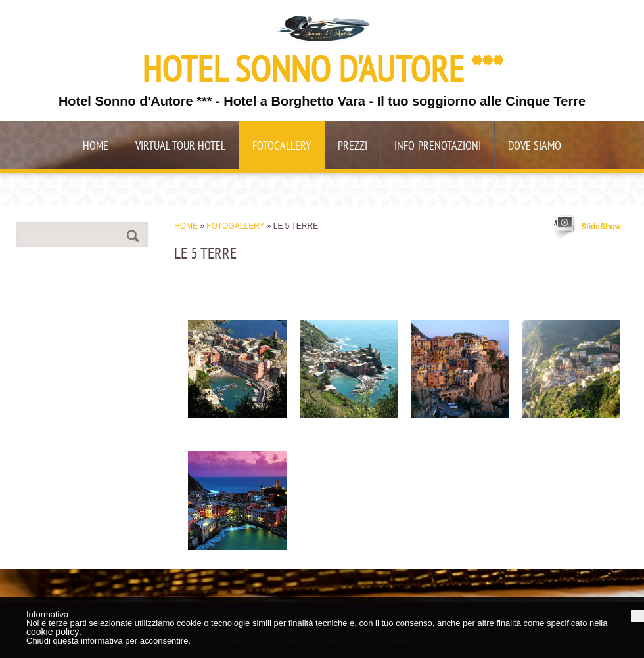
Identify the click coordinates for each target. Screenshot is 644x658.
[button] (637, 616)
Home (96, 147)
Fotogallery (282, 147)
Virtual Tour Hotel (180, 147)
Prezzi (353, 147)
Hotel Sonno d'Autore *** (322, 73)
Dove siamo (535, 147)
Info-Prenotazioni (438, 147)
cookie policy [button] (53, 632)
